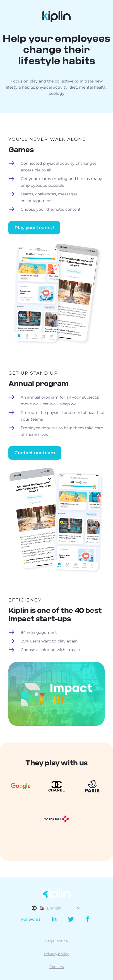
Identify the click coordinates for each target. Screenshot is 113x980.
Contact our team (35, 453)
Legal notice (56, 941)
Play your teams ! (34, 228)
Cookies (56, 967)
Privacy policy (56, 954)
